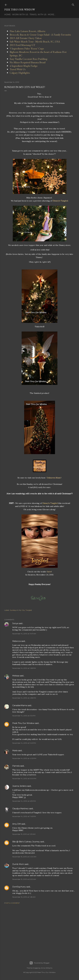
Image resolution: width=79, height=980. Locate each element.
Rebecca (16, 641)
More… (52, 15)
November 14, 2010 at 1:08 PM (24, 668)
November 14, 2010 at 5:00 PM (24, 778)
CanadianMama (20, 705)
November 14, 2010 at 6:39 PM (24, 801)
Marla (15, 751)
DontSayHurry (19, 887)
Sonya (15, 623)
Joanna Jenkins (19, 786)
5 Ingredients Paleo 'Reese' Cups (27, 48)
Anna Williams (47, 968)
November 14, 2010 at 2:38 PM (24, 698)
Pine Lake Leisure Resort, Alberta (27, 31)
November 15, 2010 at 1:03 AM (24, 834)
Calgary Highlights (20, 73)
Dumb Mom (18, 864)
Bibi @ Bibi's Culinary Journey (26, 842)
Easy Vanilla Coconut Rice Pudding (29, 59)
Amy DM (17, 824)
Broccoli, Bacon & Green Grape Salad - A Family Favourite (40, 35)
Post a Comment (12, 903)
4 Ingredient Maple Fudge (24, 66)
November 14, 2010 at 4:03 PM (24, 758)
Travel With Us (38, 15)
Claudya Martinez (20, 809)
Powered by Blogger (40, 963)
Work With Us (20, 15)
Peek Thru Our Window (20, 10)
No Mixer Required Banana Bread (28, 62)
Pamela (16, 766)
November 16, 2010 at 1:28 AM (24, 897)
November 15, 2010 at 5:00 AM (24, 879)
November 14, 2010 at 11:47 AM (24, 634)
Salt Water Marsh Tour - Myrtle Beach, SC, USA (35, 41)
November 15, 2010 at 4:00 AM (24, 857)
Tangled (29, 610)
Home (8, 15)
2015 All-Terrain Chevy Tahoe (26, 38)
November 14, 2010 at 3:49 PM (24, 743)
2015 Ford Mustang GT (22, 45)
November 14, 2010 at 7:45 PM (24, 816)
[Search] (73, 4)
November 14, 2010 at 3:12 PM (24, 716)
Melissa (16, 676)
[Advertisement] (39, 929)
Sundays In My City (17, 610)
